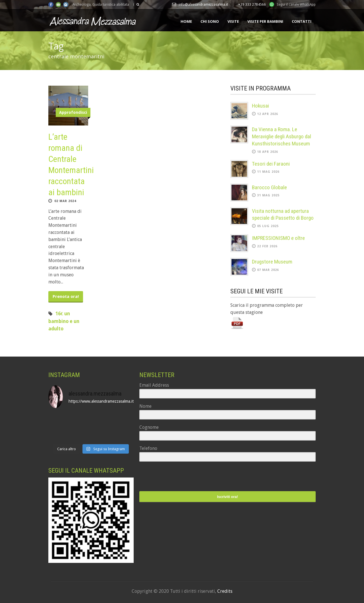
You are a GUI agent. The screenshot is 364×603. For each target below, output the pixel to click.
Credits (225, 591)
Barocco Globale (269, 187)
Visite (233, 21)
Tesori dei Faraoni (271, 164)
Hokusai (260, 106)
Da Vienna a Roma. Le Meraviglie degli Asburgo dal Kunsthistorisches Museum (282, 136)
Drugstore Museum (272, 262)
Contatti (302, 21)
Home (186, 21)
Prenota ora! (66, 297)
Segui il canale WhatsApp (296, 5)
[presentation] (174, 477)
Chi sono (210, 21)
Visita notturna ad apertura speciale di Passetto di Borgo (283, 215)
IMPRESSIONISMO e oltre (278, 238)
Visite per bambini (265, 21)
